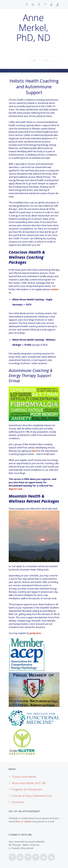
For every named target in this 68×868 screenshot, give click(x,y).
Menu (46, 61)
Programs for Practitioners (27, 789)
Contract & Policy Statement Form (32, 796)
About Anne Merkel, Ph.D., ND (29, 783)
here (34, 451)
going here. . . (37, 633)
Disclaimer (18, 802)
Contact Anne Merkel (24, 777)
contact (27, 822)
